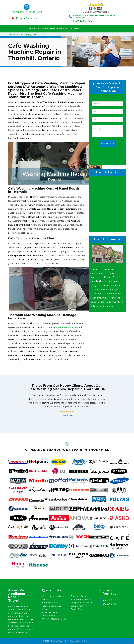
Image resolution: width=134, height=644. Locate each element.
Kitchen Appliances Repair (52, 607)
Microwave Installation (81, 599)
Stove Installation (79, 606)
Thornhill (12, 35)
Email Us (107, 600)
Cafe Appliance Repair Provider (64, 327)
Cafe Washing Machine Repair (32, 35)
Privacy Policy (77, 609)
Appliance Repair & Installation (53, 28)
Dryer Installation (79, 596)
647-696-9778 (84, 21)
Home (32, 28)
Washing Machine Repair (54, 619)
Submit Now (107, 144)
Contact (75, 28)
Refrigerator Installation (82, 603)
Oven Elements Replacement (50, 614)
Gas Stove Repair (50, 603)
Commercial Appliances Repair (54, 598)
